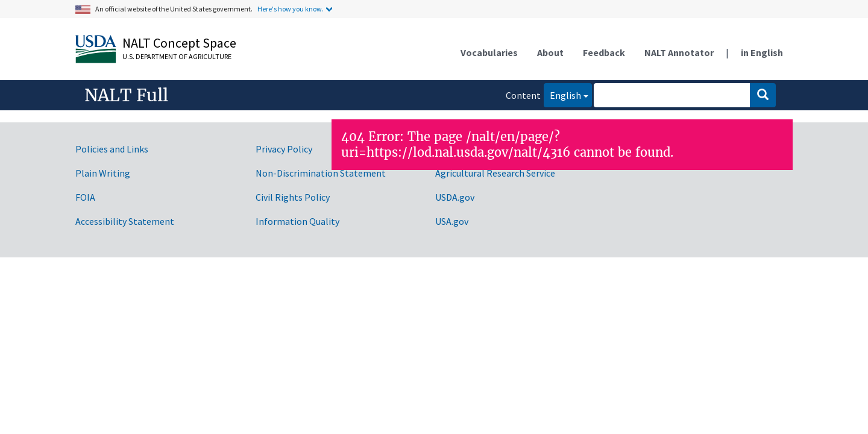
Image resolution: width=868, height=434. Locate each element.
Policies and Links (112, 149)
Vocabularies (489, 52)
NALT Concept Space (179, 43)
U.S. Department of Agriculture (177, 56)
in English (762, 52)
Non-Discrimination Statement (321, 173)
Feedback (604, 52)
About (550, 52)
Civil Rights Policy (293, 197)
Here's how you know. (291, 9)
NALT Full (126, 95)
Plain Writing (103, 173)
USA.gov (452, 221)
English (562, 94)
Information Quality (297, 221)
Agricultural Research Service (495, 173)
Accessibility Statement (125, 221)
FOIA (85, 197)
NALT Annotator (679, 52)
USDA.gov (455, 197)
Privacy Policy (284, 149)
